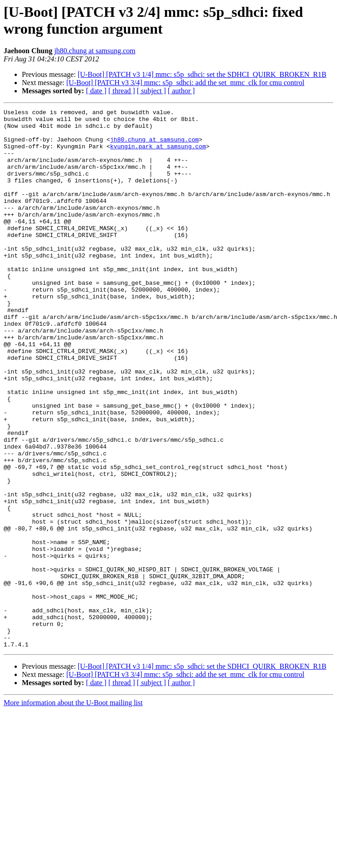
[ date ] (96, 91)
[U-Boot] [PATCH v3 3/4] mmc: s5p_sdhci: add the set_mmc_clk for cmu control (185, 83)
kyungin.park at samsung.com (158, 154)
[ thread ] (122, 91)
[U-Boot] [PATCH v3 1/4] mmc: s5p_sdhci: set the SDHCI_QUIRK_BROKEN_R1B (202, 74)
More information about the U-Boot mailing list (73, 810)
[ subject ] (151, 91)
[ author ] (181, 91)
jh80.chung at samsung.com (95, 51)
